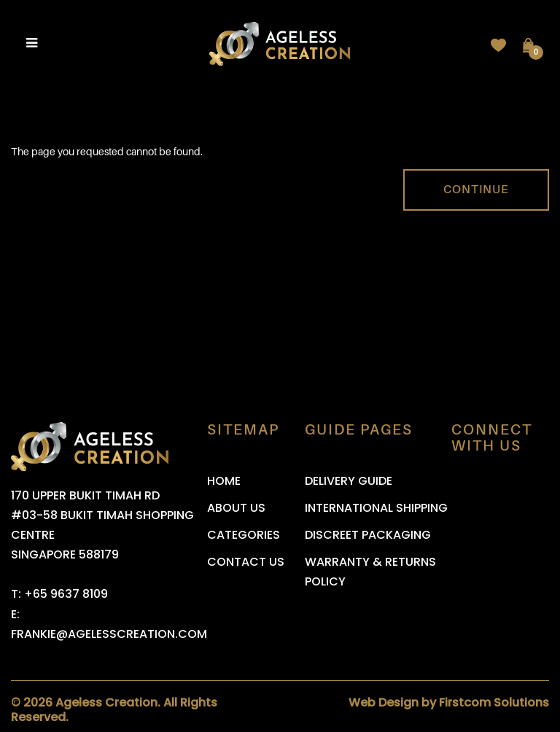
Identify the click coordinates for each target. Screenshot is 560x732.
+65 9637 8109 (66, 594)
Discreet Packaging (368, 535)
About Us (236, 508)
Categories (244, 535)
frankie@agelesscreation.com (109, 634)
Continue (476, 190)
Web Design (384, 702)
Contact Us (246, 562)
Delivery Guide (349, 481)
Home (224, 481)
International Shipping (376, 508)
